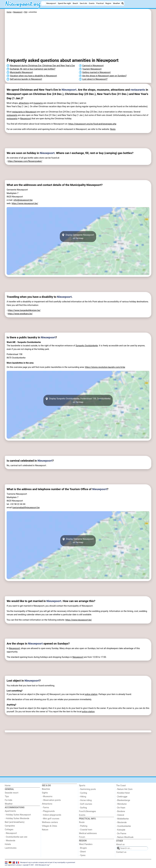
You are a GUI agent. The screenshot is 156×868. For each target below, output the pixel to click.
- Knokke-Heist (123, 793)
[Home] (43, 3)
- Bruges (83, 848)
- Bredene (121, 811)
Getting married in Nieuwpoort (96, 72)
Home (8, 786)
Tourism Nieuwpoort (92, 69)
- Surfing (83, 808)
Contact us (121, 852)
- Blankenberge (123, 800)
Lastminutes (11, 848)
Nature (45, 830)
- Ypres (82, 855)
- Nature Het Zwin (124, 789)
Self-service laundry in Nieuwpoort (26, 79)
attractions (24, 103)
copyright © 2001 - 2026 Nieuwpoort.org (36, 865)
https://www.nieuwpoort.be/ (25, 203)
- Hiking (83, 797)
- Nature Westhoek (125, 837)
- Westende (10, 841)
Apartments (10, 811)
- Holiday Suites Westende (17, 818)
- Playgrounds (48, 811)
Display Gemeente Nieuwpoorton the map (78, 236)
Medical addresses (88, 833)
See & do (83, 3)
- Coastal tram (86, 830)
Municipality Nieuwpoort (21, 72)
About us (120, 844)
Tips (7, 796)
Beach (75, 3)
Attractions (47, 804)
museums (38, 103)
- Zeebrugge (122, 797)
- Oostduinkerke (123, 826)
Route (82, 822)
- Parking (83, 826)
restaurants (138, 90)
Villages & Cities (50, 826)
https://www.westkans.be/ (20, 314)
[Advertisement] (78, 36)
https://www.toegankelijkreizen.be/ (24, 310)
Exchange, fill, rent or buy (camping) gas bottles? (33, 69)
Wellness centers (50, 822)
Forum (82, 837)
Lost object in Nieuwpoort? (95, 79)
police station (91, 694)
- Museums (47, 796)
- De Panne (121, 834)
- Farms (45, 808)
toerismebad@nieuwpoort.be (26, 508)
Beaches (46, 789)
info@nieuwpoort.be (23, 200)
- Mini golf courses (51, 819)
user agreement (10, 865)
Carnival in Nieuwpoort (93, 66)
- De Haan (121, 808)
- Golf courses (86, 804)
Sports (82, 786)
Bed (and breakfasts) (15, 822)
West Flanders (86, 844)
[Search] (123, 3)
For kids (9, 800)
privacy (19, 865)
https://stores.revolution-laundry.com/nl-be (105, 367)
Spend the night (64, 3)
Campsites (10, 826)
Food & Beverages (87, 811)
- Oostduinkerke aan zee (16, 837)
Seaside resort (12, 793)
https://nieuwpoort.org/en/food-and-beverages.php (92, 124)
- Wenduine (121, 804)
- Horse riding (85, 800)
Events (92, 3)
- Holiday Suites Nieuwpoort (18, 815)
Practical (100, 3)
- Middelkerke (122, 819)
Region (108, 3)
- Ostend (120, 815)
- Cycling (83, 793)
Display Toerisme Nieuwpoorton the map (78, 541)
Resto (113, 129)
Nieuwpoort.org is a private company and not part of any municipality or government (48, 862)
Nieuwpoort (51, 3)
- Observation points (51, 800)
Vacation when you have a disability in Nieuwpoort (33, 76)
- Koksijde (121, 830)
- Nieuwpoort (11, 833)
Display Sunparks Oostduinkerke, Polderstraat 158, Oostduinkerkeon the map (78, 400)
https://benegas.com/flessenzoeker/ (25, 161)
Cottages (9, 830)
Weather (116, 3)
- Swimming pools (87, 789)
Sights (45, 793)
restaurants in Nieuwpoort (24, 112)
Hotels (8, 844)
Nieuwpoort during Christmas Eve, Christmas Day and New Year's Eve (42, 66)
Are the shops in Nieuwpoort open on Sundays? (104, 76)
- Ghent (82, 852)
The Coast (121, 786)
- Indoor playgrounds (52, 815)
